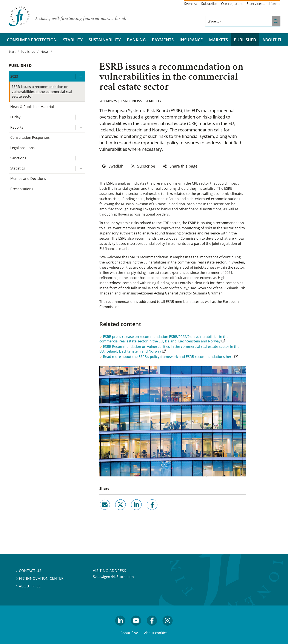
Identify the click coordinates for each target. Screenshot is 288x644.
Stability (73, 40)
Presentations (22, 189)
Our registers (232, 4)
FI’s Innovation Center (40, 578)
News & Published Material (32, 107)
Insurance (191, 40)
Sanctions (18, 158)
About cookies (156, 633)
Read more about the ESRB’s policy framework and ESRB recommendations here (168, 357)
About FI (272, 40)
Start (12, 52)
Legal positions (22, 148)
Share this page (183, 166)
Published (245, 40)
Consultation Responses (30, 137)
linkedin (130, 512)
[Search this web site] (239, 21)
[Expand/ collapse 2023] (80, 76)
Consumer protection (32, 40)
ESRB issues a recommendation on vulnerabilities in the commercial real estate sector (42, 92)
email (101, 512)
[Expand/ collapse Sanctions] (80, 158)
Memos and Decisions (28, 179)
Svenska (191, 4)
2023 (14, 76)
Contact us (29, 571)
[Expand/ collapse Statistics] (80, 168)
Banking (136, 40)
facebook (147, 512)
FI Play (15, 117)
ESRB (126, 101)
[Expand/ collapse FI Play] (80, 117)
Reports (17, 127)
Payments (163, 40)
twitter (115, 512)
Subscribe (209, 4)
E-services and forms (263, 4)
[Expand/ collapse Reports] (80, 127)
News (137, 101)
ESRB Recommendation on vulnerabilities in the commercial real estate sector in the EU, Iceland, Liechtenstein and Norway (169, 349)
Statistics (18, 168)
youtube (136, 627)
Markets (218, 40)
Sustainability (105, 40)
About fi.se (29, 586)
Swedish (116, 166)
